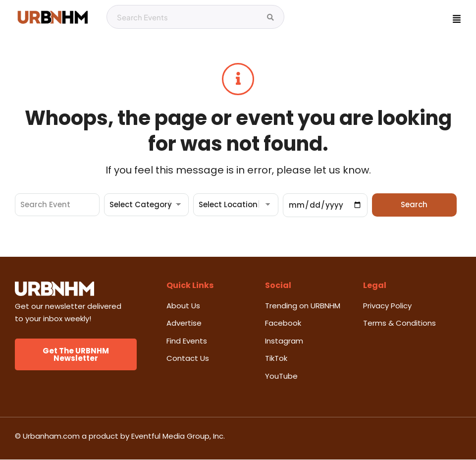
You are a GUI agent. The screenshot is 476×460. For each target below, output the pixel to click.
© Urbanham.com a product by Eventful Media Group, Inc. (120, 436)
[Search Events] (270, 17)
